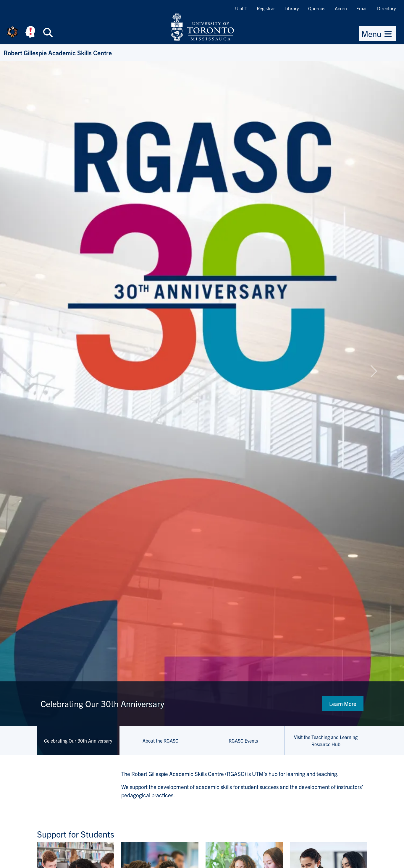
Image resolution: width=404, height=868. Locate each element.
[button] (30, 371)
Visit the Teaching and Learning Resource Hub (326, 741)
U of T (241, 8)
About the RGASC (160, 741)
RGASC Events (243, 741)
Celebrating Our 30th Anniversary (78, 741)
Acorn (341, 8)
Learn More (343, 704)
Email (362, 8)
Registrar (266, 8)
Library (292, 8)
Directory (386, 8)
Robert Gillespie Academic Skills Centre (58, 52)
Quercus (317, 8)
